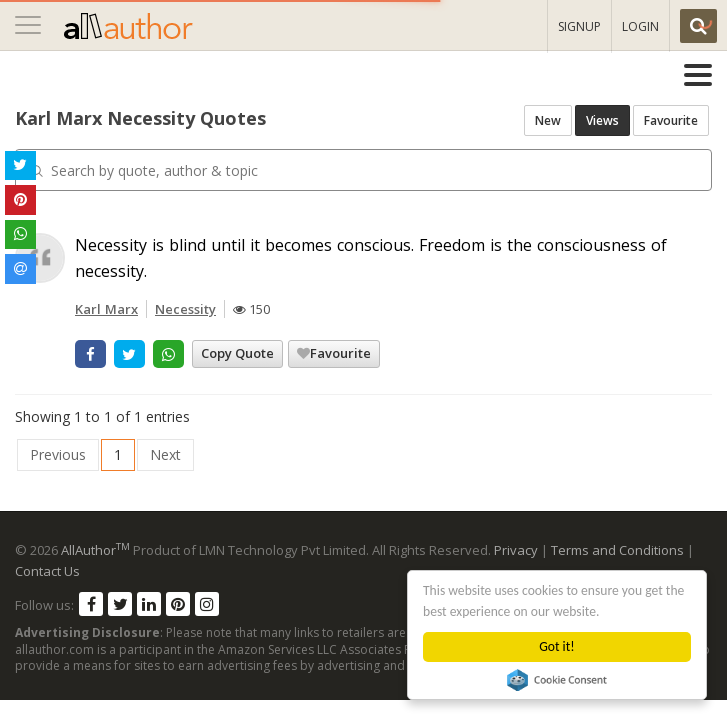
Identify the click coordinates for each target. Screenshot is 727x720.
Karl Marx (106, 309)
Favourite (671, 120)
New (548, 120)
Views (602, 120)
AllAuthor (95, 550)
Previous (58, 454)
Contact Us (47, 571)
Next (165, 454)
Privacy (516, 550)
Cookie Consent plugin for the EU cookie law (558, 680)
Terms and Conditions (617, 550)
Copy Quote (237, 353)
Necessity (185, 309)
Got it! (557, 646)
